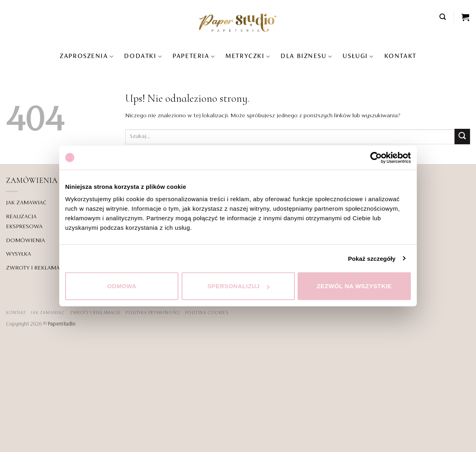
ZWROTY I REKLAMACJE (37, 268)
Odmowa (122, 286)
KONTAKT (400, 56)
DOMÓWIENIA (25, 241)
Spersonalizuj (238, 286)
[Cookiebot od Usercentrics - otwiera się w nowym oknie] (376, 157)
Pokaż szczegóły (372, 258)
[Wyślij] (462, 137)
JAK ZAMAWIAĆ (26, 203)
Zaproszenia (87, 57)
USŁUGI (358, 57)
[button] (443, 17)
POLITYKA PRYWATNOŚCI (153, 313)
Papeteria (194, 57)
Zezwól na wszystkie (354, 286)
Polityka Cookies (207, 313)
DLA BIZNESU (306, 57)
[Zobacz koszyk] (466, 17)
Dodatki (143, 57)
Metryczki (248, 57)
